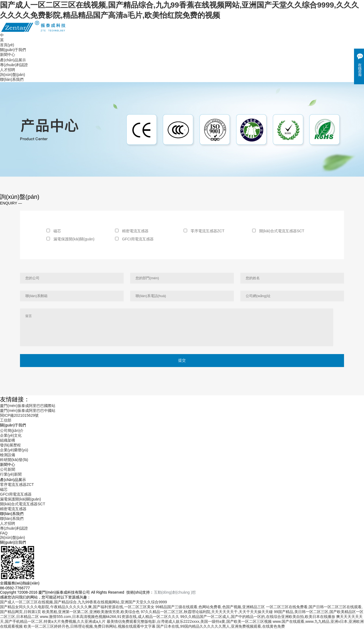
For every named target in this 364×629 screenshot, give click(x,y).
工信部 (6, 420)
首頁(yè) (7, 45)
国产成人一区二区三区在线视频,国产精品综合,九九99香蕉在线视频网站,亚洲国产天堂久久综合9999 (83, 602)
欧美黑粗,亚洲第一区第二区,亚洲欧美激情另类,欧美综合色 (91, 612)
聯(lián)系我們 (12, 79)
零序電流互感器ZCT (204, 231)
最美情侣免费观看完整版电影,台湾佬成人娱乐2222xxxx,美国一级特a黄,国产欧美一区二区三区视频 (189, 621)
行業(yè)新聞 (11, 474)
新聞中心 (8, 55)
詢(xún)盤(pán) (13, 75)
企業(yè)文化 (11, 435)
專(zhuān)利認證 (14, 65)
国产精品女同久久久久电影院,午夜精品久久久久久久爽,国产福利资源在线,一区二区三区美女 (77, 607)
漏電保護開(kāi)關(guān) (70, 239)
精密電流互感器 (132, 231)
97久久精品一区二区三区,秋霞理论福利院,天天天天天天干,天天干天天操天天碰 (207, 612)
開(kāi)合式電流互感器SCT (278, 231)
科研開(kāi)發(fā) (14, 460)
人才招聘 (8, 70)
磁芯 (54, 231)
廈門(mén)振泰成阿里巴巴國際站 (28, 406)
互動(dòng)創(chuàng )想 (175, 592)
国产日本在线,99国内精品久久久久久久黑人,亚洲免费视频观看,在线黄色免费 (220, 626)
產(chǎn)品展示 (13, 60)
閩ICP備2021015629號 (19, 415)
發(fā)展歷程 (10, 445)
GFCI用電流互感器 (134, 239)
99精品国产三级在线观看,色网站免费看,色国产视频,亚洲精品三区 (210, 607)
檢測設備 (8, 455)
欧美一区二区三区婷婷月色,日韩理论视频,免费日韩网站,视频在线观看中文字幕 (90, 626)
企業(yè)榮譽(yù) (14, 450)
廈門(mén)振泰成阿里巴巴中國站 (28, 411)
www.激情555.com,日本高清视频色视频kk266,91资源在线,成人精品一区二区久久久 (110, 617)
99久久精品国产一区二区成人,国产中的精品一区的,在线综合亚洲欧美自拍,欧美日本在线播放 (257, 617)
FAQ (4, 533)
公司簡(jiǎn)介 (12, 430)
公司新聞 (8, 469)
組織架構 (8, 440)
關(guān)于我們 (13, 50)
